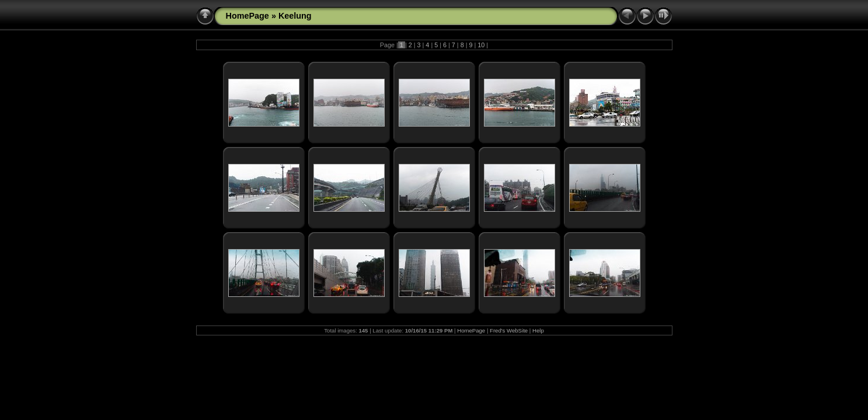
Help (538, 330)
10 (481, 45)
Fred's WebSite (509, 330)
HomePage (247, 16)
